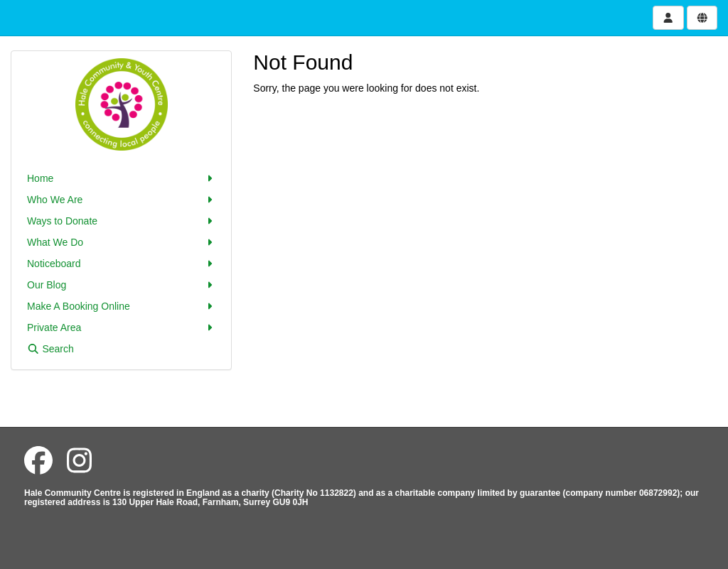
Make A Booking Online (121, 306)
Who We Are (121, 200)
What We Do (121, 242)
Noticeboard (121, 264)
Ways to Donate (121, 221)
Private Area (121, 327)
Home (121, 178)
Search (50, 349)
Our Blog (121, 285)
